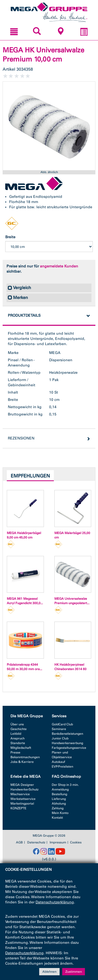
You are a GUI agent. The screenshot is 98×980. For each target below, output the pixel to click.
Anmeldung (60, 789)
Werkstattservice (23, 799)
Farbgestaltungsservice (69, 748)
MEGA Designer (22, 785)
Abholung (59, 804)
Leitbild (16, 734)
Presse (15, 752)
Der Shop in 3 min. (65, 785)
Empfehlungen (30, 476)
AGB (19, 842)
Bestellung (59, 794)
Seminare (59, 729)
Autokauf (58, 762)
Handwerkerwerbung (67, 743)
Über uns (17, 724)
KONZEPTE (18, 808)
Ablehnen (49, 972)
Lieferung (59, 799)
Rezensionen (21, 438)
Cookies (76, 842)
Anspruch (18, 738)
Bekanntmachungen (25, 757)
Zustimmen (74, 972)
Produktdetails (24, 316)
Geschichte (19, 729)
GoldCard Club (62, 724)
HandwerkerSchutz (24, 789)
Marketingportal (22, 804)
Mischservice (20, 794)
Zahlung (58, 808)
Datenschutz (36, 842)
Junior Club (60, 738)
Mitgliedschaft (21, 748)
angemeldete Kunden (59, 266)
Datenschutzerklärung (55, 902)
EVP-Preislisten (62, 767)
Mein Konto (60, 813)
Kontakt (57, 818)
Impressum (58, 842)
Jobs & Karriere (22, 762)
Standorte (18, 743)
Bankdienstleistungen (67, 734)
